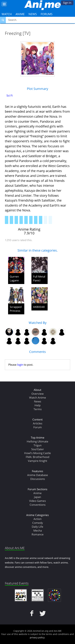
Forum (38, 427)
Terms (38, 409)
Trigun (37, 445)
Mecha (38, 530)
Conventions (38, 505)
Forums (47, 14)
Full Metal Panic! (39, 278)
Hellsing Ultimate (37, 441)
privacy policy (37, 637)
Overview (37, 394)
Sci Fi (10, 95)
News (33, 14)
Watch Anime (38, 398)
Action (37, 519)
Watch (7, 14)
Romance (38, 534)
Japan (37, 497)
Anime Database (38, 475)
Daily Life (37, 527)
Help (37, 405)
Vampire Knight (37, 461)
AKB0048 (39, 307)
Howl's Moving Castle (37, 453)
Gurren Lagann (14, 278)
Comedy (38, 523)
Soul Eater (38, 449)
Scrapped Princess (16, 309)
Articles (38, 423)
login (20, 365)
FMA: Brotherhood (37, 457)
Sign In (67, 3)
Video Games (37, 501)
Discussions (38, 479)
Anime (20, 14)
